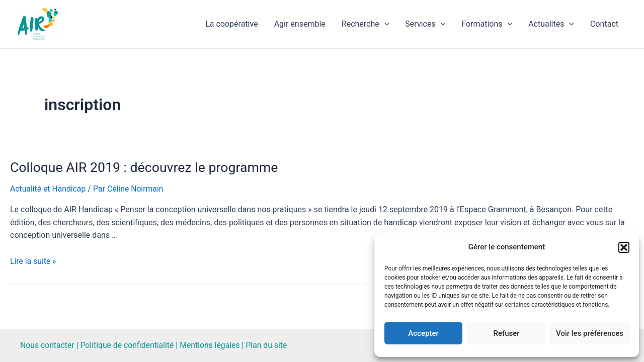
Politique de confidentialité (129, 345)
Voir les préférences (590, 333)
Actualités (551, 24)
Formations (487, 24)
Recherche (366, 24)
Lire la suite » (33, 261)
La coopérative (231, 24)
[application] (384, 24)
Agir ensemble (300, 24)
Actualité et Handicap (49, 189)
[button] (624, 247)
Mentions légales (213, 345)
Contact (604, 24)
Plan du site (270, 345)
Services (425, 24)
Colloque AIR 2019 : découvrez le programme (141, 168)
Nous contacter (48, 345)
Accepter (423, 333)
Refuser (506, 333)
